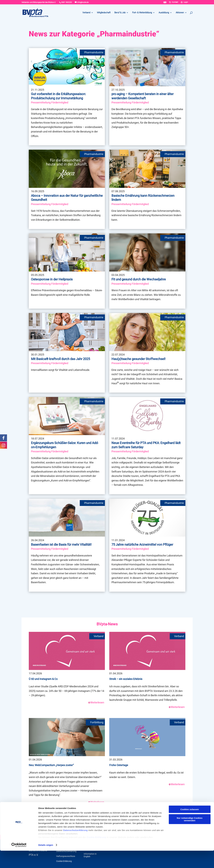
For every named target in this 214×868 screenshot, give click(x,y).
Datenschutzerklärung (76, 847)
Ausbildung (164, 13)
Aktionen (180, 13)
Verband (86, 13)
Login (186, 2)
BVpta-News (107, 624)
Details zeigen (46, 862)
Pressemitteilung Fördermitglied (50, 102)
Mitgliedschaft (104, 13)
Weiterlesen (96, 702)
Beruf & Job (120, 13)
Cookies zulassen (190, 827)
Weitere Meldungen (107, 815)
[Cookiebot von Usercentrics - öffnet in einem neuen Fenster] (19, 862)
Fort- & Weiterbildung (142, 13)
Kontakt (175, 2)
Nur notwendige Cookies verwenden (190, 836)
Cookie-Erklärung (96, 854)
